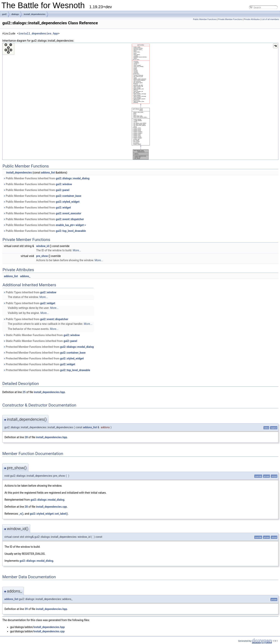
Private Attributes (252, 19)
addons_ (25, 276)
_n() (21, 514)
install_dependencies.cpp (51, 507)
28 (26, 437)
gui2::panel (63, 190)
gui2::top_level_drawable (71, 231)
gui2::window (64, 184)
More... (77, 250)
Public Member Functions (205, 19)
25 (24, 392)
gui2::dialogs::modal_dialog (73, 178)
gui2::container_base (69, 196)
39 (26, 609)
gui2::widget (63, 208)
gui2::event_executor (69, 213)
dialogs (15, 14)
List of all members (270, 19)
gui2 (4, 14)
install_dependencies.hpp (38, 34)
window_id (43, 246)
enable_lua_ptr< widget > (71, 225)
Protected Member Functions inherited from (49, 347)
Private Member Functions (230, 19)
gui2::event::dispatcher (70, 219)
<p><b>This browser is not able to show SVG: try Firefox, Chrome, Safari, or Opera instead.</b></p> (140, 101)
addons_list (48, 173)
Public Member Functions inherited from (46, 178)
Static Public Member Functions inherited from (42, 335)
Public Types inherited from (30, 292)
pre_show (42, 256)
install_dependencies (35, 14)
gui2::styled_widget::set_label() (49, 514)
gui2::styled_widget (68, 202)
